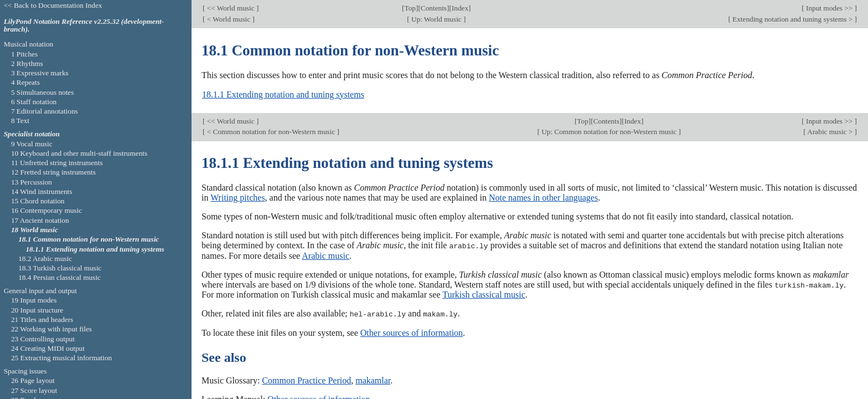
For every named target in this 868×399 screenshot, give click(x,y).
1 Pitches (24, 54)
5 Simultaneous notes (43, 92)
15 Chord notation (38, 201)
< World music (228, 19)
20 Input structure (37, 310)
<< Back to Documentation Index (53, 5)
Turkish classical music (484, 294)
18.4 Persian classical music (60, 277)
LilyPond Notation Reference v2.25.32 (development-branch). (84, 25)
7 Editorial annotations (45, 111)
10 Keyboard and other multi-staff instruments (79, 153)
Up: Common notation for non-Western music (609, 132)
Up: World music (436, 19)
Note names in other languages (543, 198)
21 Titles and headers (42, 319)
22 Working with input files (51, 329)
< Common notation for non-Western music (271, 132)
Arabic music (325, 255)
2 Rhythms (27, 63)
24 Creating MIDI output (48, 348)
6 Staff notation (34, 102)
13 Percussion (32, 182)
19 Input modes (34, 300)
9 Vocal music (32, 144)
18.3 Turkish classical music (60, 268)
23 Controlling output (43, 339)
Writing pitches (237, 198)
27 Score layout (34, 390)
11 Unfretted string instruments (57, 163)
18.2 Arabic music (45, 259)
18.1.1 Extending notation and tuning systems (283, 94)
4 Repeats (25, 82)
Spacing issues (25, 371)
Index (460, 8)
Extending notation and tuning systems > (793, 19)
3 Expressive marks (40, 73)
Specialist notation (32, 134)
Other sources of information (412, 332)
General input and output (40, 291)
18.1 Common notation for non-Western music (89, 239)
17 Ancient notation (40, 220)
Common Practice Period (306, 379)
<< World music (231, 8)
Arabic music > (830, 132)
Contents (434, 8)
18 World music (35, 230)
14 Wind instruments (42, 191)
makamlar (373, 379)
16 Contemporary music (46, 210)
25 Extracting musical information (61, 358)
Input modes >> (830, 8)
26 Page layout (33, 380)
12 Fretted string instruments (53, 172)
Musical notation (29, 44)
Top (410, 8)
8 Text (20, 121)
